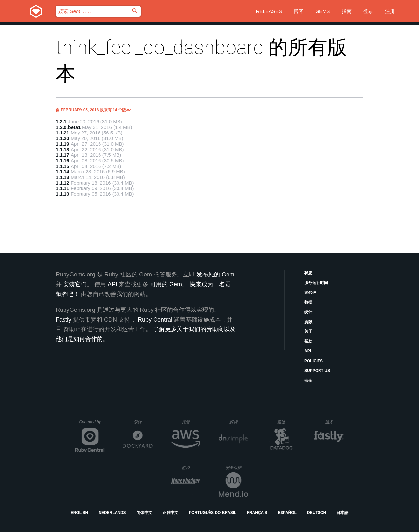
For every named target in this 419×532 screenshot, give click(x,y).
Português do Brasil (213, 513)
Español (287, 513)
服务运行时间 (316, 283)
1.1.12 (63, 183)
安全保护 (237, 467)
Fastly (64, 320)
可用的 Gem (166, 284)
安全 (308, 381)
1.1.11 (63, 188)
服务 (334, 422)
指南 (347, 11)
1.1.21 (63, 133)
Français (257, 513)
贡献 (308, 322)
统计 (308, 312)
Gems (322, 11)
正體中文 (171, 513)
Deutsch (317, 513)
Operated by (92, 424)
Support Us (317, 371)
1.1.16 (63, 160)
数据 (308, 302)
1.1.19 (63, 144)
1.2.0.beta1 (68, 127)
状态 (308, 273)
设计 (143, 422)
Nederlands (112, 513)
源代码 (310, 293)
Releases (269, 11)
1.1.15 (63, 166)
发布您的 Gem (215, 275)
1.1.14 (63, 172)
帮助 (308, 341)
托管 (190, 422)
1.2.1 (61, 122)
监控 (287, 422)
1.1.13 (63, 177)
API (308, 351)
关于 (308, 331)
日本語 (342, 513)
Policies (314, 361)
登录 (368, 11)
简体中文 (144, 513)
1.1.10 (63, 194)
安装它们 (75, 284)
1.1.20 (63, 138)
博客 (299, 11)
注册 (390, 11)
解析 (239, 422)
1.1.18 (63, 149)
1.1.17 (63, 155)
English (79, 513)
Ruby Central (155, 320)
